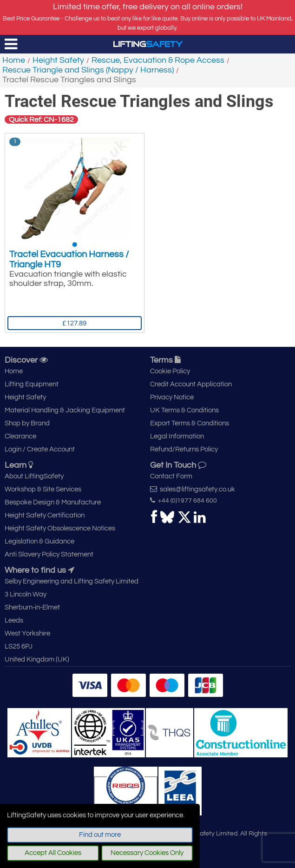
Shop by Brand (27, 423)
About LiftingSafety (34, 476)
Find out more (100, 835)
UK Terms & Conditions (184, 410)
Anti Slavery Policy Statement (49, 554)
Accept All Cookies (53, 853)
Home (14, 60)
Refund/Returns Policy (184, 449)
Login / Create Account (40, 449)
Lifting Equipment (32, 384)
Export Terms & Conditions (190, 423)
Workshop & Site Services (43, 489)
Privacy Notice (172, 397)
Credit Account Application (191, 384)
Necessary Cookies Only (147, 853)
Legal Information (177, 436)
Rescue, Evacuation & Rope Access (158, 60)
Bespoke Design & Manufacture (53, 502)
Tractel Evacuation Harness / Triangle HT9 (69, 259)
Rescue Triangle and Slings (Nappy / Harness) (88, 70)
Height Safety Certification (45, 515)
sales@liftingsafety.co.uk (193, 489)
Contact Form (171, 476)
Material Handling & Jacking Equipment (65, 410)
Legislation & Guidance (39, 541)
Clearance (20, 436)
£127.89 (74, 323)
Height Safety (58, 60)
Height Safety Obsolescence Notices (60, 528)
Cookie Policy (170, 371)
